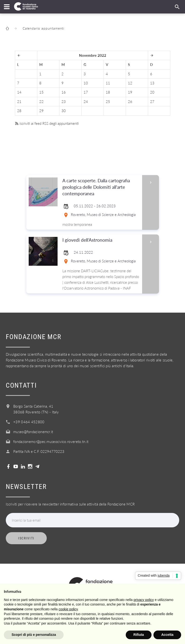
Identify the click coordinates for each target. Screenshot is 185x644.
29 (41, 111)
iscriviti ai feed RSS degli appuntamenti (47, 123)
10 (86, 83)
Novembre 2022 (93, 55)
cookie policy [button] (68, 609)
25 (108, 101)
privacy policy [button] (144, 600)
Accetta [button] (167, 635)
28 (19, 111)
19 (130, 92)
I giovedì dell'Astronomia (101, 240)
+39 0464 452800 (29, 422)
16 (64, 92)
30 (64, 111)
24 (86, 101)
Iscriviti (26, 538)
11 (108, 83)
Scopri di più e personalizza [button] (34, 635)
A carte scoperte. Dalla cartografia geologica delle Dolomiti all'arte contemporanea (101, 187)
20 (152, 92)
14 (19, 92)
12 (130, 83)
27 (152, 101)
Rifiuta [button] (139, 635)
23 (64, 101)
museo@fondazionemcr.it (33, 432)
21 (19, 101)
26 (130, 101)
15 (41, 92)
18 (108, 92)
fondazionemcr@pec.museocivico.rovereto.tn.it (51, 442)
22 (41, 101)
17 (86, 92)
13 (152, 83)
